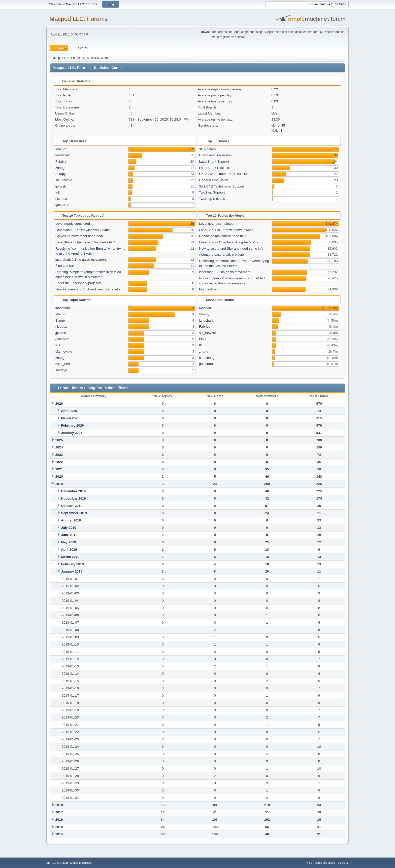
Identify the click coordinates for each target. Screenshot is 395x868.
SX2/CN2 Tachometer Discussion (224, 174)
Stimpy (61, 174)
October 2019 (72, 506)
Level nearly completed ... (75, 224)
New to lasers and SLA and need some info (88, 289)
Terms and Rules (325, 863)
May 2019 (68, 542)
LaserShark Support (214, 161)
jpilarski (61, 186)
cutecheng (207, 358)
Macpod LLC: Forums (78, 19)
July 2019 (69, 528)
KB (58, 192)
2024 (59, 447)
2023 (59, 455)
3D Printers (207, 149)
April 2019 (69, 550)
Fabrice (61, 161)
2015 (59, 827)
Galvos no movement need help (79, 236)
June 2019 (69, 535)
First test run (65, 266)
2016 (59, 820)
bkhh (275, 113)
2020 (59, 477)
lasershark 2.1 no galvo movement (81, 260)
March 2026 (70, 418)
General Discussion (214, 180)
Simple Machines (80, 863)
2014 (59, 834)
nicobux (61, 199)
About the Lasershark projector (78, 283)
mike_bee (63, 364)
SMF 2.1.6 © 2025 (57, 863)
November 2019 (73, 498)
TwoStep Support (212, 192)
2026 (59, 404)
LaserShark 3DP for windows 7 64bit (83, 230)
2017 (59, 812)
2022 (59, 462)
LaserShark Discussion (216, 168)
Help (309, 863)
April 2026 (69, 411)
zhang (60, 168)
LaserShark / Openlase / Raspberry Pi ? (85, 242)
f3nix (203, 339)
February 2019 (72, 564)
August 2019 (71, 520)
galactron (62, 205)
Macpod (61, 149)
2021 (59, 469)
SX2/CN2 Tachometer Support (222, 186)
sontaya (61, 370)
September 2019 (74, 513)
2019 (59, 484)
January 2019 (72, 571)
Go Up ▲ (343, 863)
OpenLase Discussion (215, 155)
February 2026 (72, 425)
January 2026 (72, 433)
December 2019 (73, 491)
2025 (59, 440)
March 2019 (70, 557)
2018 (59, 805)
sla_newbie (64, 180)
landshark (63, 155)
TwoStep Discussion (214, 199)
